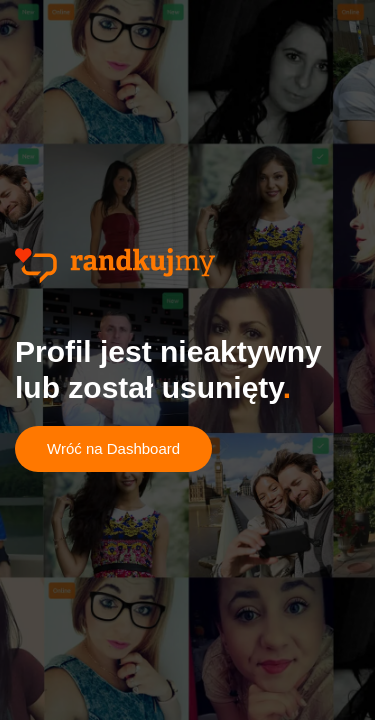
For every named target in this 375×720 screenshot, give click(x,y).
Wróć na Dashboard (113, 448)
